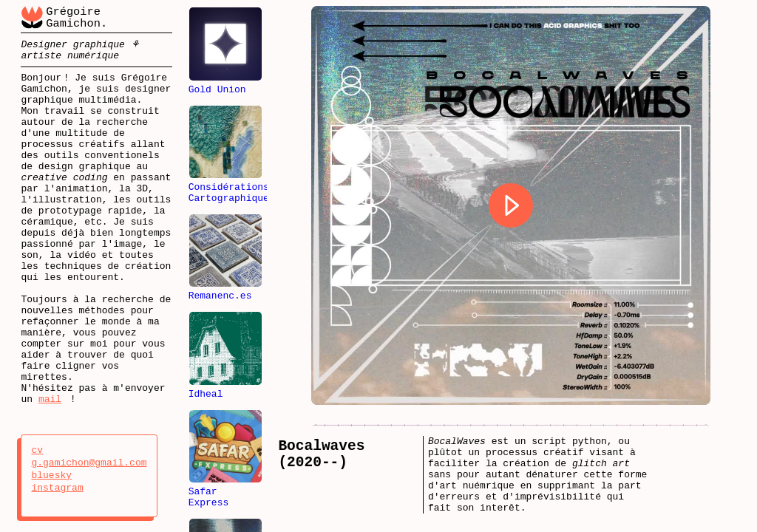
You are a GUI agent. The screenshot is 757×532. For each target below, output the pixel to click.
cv (51, 451)
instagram (57, 488)
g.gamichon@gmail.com (89, 463)
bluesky (51, 476)
